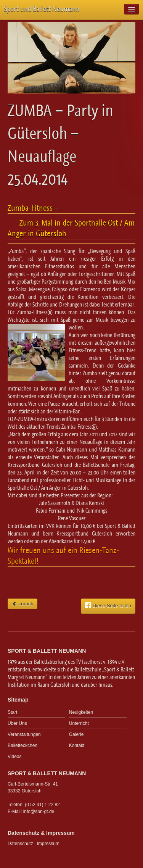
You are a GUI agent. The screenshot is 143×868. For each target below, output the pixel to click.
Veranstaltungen (24, 734)
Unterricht (79, 723)
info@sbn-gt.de (39, 812)
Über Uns (17, 723)
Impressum (48, 844)
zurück (22, 604)
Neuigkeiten (81, 712)
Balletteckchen (22, 745)
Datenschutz (20, 844)
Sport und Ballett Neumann (42, 9)
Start (12, 712)
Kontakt (77, 745)
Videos (14, 757)
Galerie (76, 734)
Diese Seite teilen (108, 605)
